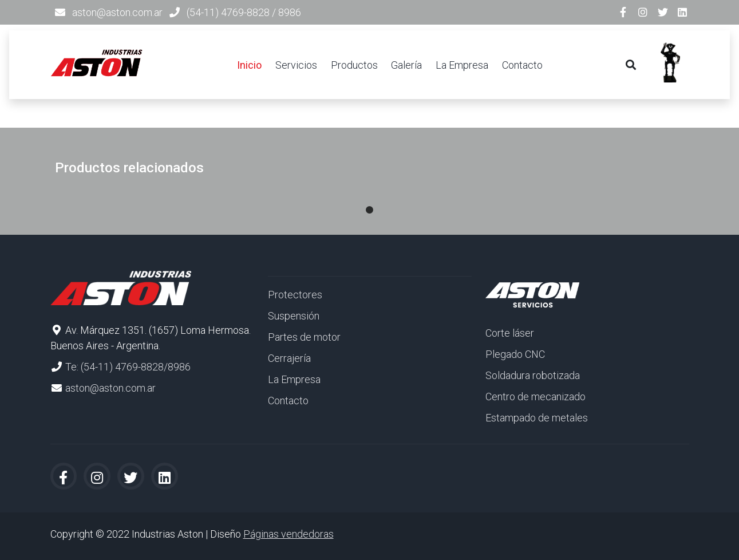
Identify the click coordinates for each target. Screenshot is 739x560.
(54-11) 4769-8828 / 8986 (244, 12)
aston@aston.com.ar (117, 12)
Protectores (295, 295)
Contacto (522, 65)
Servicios (296, 65)
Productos (354, 65)
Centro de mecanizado (536, 397)
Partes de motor (304, 337)
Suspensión (294, 316)
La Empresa (462, 65)
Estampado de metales (537, 418)
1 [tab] (370, 199)
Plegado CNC (515, 354)
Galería (406, 65)
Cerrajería (289, 358)
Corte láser (510, 333)
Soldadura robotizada (533, 375)
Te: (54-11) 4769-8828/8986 (128, 367)
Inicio (249, 65)
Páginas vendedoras (289, 534)
